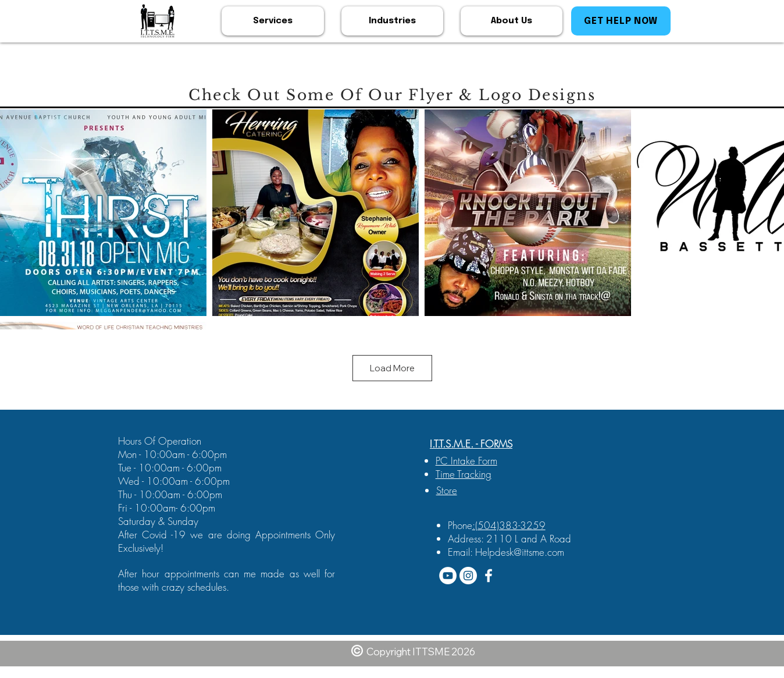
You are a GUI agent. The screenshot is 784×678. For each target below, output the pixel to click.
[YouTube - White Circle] (448, 576)
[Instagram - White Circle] (468, 576)
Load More (392, 368)
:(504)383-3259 (509, 525)
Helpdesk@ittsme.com (520, 552)
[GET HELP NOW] (621, 21)
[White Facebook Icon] (489, 576)
